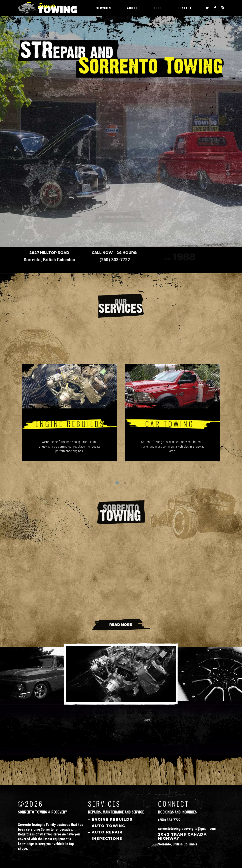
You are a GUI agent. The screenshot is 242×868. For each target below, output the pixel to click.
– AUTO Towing (107, 826)
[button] (117, 483)
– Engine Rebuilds (110, 819)
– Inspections (105, 839)
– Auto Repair (105, 832)
